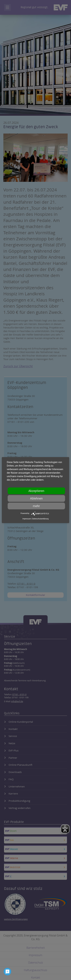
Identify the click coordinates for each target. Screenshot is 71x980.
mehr (36, 506)
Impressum (27, 519)
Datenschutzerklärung (40, 519)
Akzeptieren (36, 491)
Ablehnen (36, 498)
